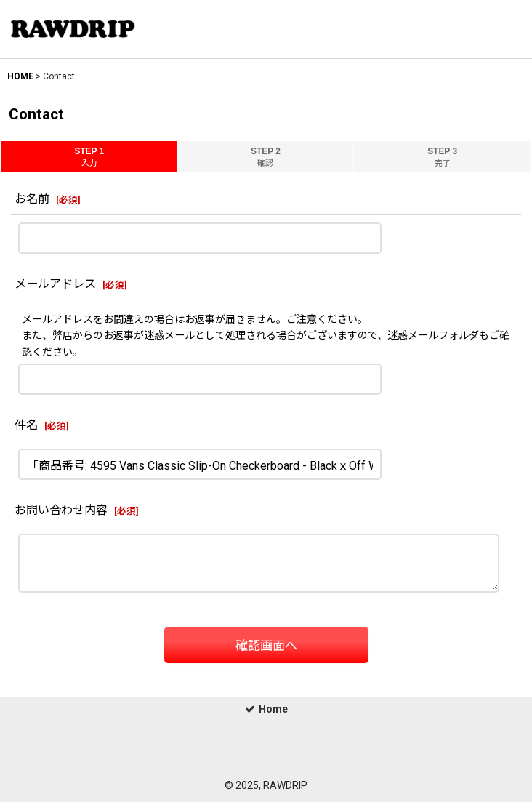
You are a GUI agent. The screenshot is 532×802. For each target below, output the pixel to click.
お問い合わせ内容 (61, 510)
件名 (26, 425)
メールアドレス (55, 284)
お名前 (32, 199)
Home (266, 709)
